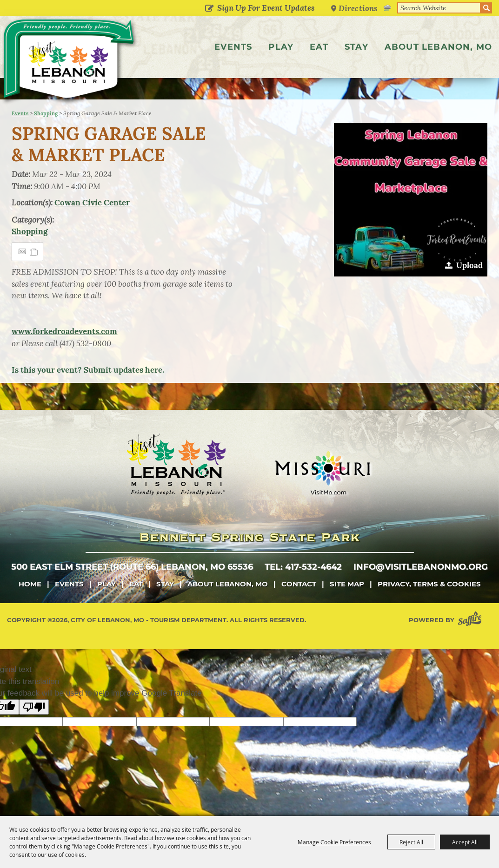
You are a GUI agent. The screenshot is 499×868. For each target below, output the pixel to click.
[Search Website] (439, 8)
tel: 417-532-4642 (303, 587)
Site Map (347, 604)
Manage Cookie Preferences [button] (334, 842)
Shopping (46, 133)
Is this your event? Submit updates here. (88, 390)
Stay (356, 47)
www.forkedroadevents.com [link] (64, 351)
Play (281, 47)
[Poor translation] (34, 727)
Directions (358, 8)
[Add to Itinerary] (34, 272)
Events (233, 47)
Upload (469, 285)
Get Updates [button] (209, 9)
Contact (299, 604)
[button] (411, 220)
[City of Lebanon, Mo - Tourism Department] (70, 62)
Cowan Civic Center (92, 223)
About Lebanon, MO (438, 47)
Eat (319, 47)
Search (486, 8)
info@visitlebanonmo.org (421, 587)
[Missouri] (322, 493)
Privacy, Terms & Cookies (429, 604)
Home (30, 604)
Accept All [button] (465, 842)
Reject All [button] (411, 842)
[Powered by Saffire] (472, 640)
